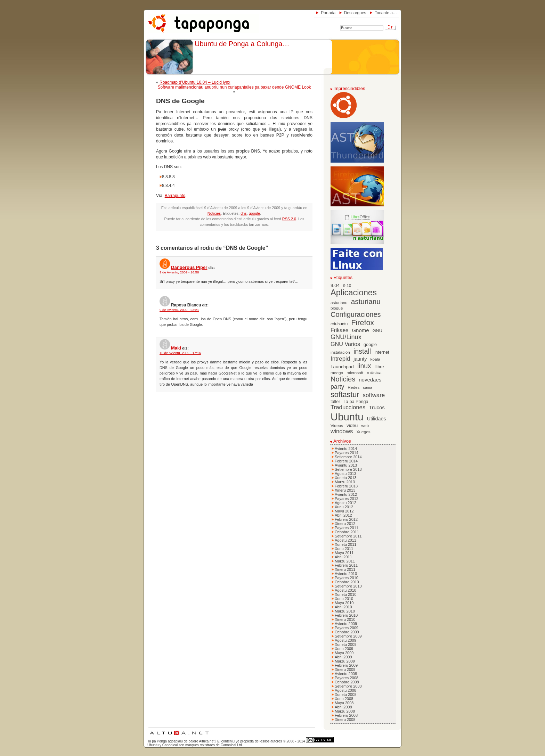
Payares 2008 (347, 678)
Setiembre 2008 (348, 686)
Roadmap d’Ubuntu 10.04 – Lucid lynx (195, 82)
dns (243, 213)
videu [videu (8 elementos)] (352, 425)
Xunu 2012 (344, 507)
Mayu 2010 (344, 603)
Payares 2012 (347, 499)
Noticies (214, 213)
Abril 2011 (343, 557)
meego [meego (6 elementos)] (337, 373)
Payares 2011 (347, 528)
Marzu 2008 (345, 711)
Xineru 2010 (345, 619)
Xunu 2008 (344, 699)
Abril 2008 (343, 707)
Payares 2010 (347, 578)
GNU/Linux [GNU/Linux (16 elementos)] (346, 337)
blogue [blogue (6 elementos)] (337, 308)
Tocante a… (386, 13)
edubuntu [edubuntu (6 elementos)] (339, 324)
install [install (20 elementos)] (362, 351)
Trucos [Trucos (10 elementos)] (377, 407)
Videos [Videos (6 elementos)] (337, 426)
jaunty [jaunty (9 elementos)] (360, 359)
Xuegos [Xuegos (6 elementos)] (364, 432)
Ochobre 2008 (347, 682)
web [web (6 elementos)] (365, 426)
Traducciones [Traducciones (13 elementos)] (348, 407)
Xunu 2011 (344, 549)
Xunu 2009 (344, 649)
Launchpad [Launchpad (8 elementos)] (342, 367)
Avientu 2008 (346, 674)
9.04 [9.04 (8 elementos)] (335, 285)
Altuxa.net (206, 741)
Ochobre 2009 (347, 632)
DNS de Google (180, 101)
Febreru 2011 (346, 565)
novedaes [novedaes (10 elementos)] (370, 380)
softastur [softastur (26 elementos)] (345, 395)
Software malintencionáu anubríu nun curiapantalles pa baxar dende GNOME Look (234, 87)
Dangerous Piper (189, 267)
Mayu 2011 (344, 553)
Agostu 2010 (345, 590)
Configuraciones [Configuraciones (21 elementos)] (356, 314)
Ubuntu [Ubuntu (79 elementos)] (347, 417)
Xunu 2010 (344, 599)
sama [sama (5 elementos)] (368, 387)
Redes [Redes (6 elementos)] (353, 387)
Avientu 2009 (346, 624)
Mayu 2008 (344, 703)
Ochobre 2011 (347, 532)
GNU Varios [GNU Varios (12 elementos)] (345, 344)
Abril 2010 (343, 607)
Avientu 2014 (346, 449)
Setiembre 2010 (348, 586)
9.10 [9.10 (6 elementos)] (347, 286)
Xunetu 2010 (345, 594)
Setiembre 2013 (348, 469)
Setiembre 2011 (348, 536)
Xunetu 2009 (345, 644)
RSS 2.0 (289, 219)
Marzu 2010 (345, 611)
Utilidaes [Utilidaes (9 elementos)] (377, 419)
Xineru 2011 (345, 569)
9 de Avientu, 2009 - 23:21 (179, 310)
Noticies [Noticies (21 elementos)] (343, 379)
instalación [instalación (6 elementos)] (340, 352)
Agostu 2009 (345, 640)
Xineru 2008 (345, 720)
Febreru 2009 (346, 665)
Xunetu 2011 (345, 544)
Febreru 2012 (346, 519)
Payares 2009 (347, 628)
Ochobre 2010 (347, 582)
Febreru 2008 (346, 715)
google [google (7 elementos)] (370, 345)
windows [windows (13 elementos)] (342, 431)
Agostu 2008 (345, 690)
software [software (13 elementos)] (374, 395)
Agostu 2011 (345, 540)
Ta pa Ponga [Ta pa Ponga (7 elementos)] (356, 402)
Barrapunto (175, 196)
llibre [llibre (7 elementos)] (379, 367)
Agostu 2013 (345, 474)
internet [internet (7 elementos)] (382, 352)
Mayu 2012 (344, 511)
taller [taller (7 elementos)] (335, 402)
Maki (176, 348)
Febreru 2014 (346, 461)
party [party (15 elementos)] (337, 387)
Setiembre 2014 (348, 457)
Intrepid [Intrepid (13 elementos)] (340, 359)
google (254, 213)
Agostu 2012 (345, 503)
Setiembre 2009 (348, 636)
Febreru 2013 (346, 486)
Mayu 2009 (344, 653)
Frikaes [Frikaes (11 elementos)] (339, 330)
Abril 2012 (343, 515)
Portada (328, 13)
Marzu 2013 (345, 482)
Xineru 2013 (345, 490)
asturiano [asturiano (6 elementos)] (339, 303)
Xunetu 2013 (345, 478)
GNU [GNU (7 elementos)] (377, 331)
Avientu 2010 (346, 574)
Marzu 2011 (345, 561)
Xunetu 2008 (345, 695)
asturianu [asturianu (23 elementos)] (366, 301)
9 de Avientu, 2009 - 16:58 (179, 272)
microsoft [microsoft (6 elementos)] (355, 373)
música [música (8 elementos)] (374, 373)
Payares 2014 (347, 453)
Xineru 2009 (345, 669)
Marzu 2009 (345, 661)
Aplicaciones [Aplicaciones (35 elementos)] (354, 293)
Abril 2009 (343, 657)
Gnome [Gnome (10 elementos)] (360, 330)
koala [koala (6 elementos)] (375, 359)
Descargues (355, 13)
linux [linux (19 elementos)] (364, 366)
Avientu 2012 (346, 494)
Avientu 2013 (346, 465)
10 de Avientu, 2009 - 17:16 (180, 353)
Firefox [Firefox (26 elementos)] (363, 323)
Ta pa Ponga (157, 741)
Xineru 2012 (345, 524)
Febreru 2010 (346, 615)
